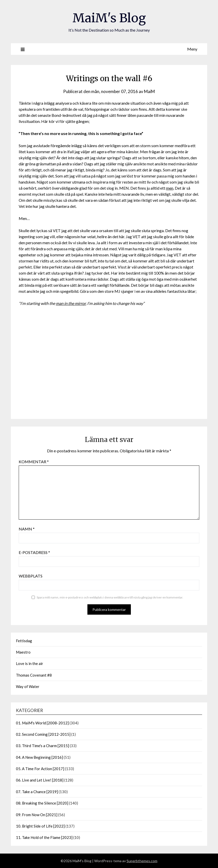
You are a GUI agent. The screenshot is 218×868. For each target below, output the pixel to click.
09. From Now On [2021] (37, 815)
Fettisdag (24, 641)
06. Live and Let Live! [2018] (40, 780)
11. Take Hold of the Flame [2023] (44, 837)
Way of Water (28, 686)
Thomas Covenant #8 (34, 675)
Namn (27, 529)
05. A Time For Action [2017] (40, 769)
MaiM (149, 91)
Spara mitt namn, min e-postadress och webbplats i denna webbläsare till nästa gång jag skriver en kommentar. (110, 597)
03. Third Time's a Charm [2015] (42, 746)
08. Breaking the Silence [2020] (42, 803)
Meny (192, 49)
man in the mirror (71, 303)
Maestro (23, 652)
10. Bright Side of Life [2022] (40, 826)
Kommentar (34, 462)
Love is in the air (30, 663)
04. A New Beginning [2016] (39, 757)
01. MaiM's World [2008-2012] (42, 723)
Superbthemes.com (142, 861)
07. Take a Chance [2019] (37, 792)
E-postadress (34, 552)
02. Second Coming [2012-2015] (43, 734)
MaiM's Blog (109, 18)
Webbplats (31, 576)
